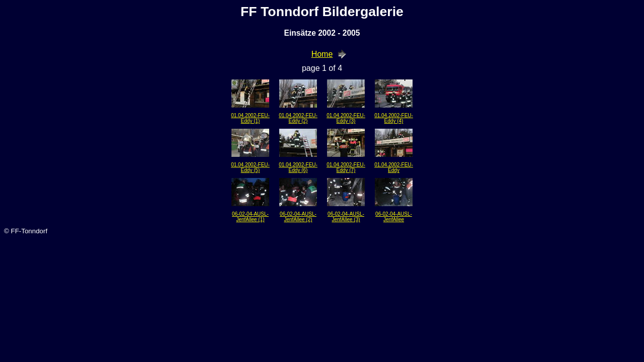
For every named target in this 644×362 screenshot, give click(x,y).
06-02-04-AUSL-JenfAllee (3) (346, 217)
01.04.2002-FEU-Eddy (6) (298, 167)
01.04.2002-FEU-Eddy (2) (298, 118)
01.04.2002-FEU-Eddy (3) (346, 118)
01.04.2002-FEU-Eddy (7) (346, 167)
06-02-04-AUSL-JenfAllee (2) (298, 217)
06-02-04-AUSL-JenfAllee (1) (250, 217)
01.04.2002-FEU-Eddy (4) (394, 118)
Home (322, 54)
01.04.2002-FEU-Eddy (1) (250, 118)
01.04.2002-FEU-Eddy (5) (250, 167)
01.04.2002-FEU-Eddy (394, 167)
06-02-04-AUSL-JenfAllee (394, 217)
